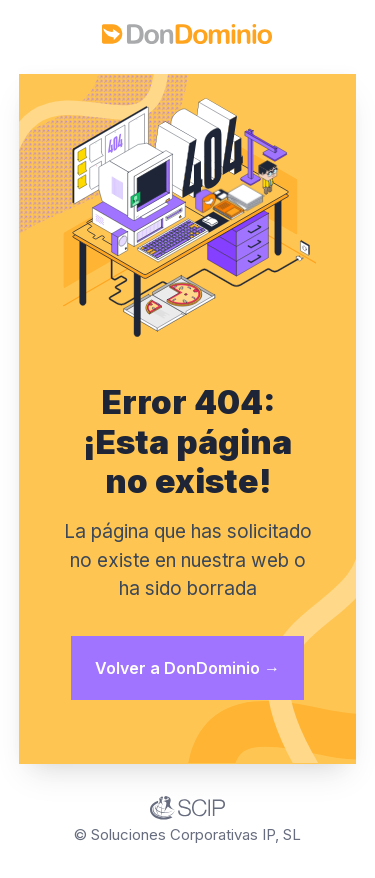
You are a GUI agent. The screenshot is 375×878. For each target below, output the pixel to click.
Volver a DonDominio (187, 668)
